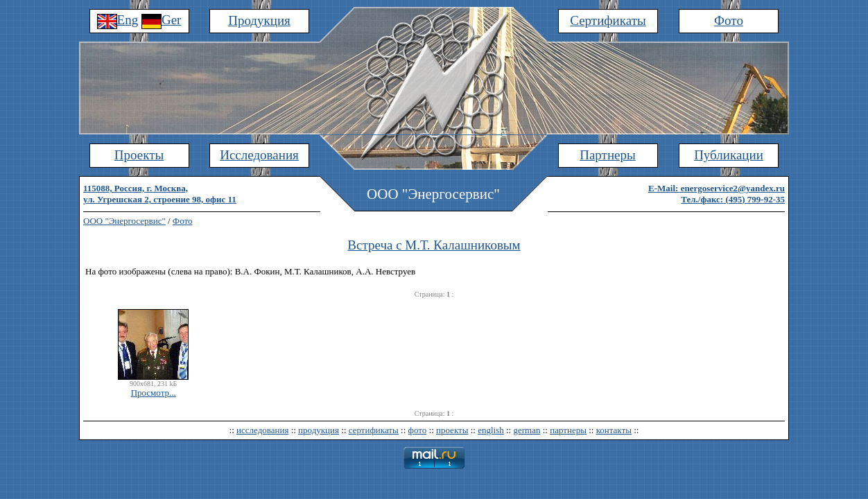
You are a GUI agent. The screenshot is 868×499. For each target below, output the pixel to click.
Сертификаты (608, 20)
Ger (161, 20)
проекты (452, 430)
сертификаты (374, 430)
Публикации (729, 155)
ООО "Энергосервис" (124, 221)
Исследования (259, 155)
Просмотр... (154, 393)
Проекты (139, 155)
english (491, 430)
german (527, 430)
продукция (319, 430)
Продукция (259, 20)
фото (418, 430)
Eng (118, 20)
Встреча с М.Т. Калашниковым (434, 245)
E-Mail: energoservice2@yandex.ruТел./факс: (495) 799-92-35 (717, 194)
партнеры (568, 430)
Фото (729, 20)
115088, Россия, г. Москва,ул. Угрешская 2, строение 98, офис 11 (160, 194)
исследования (262, 430)
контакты (614, 430)
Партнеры (608, 155)
